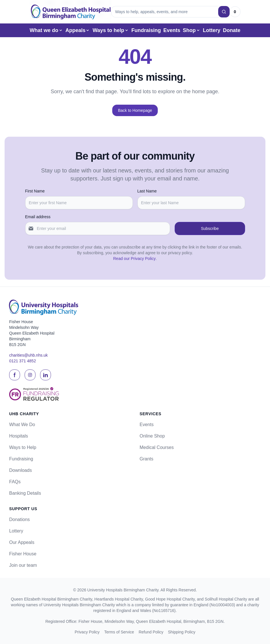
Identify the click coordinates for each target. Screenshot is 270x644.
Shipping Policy (182, 632)
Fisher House (23, 554)
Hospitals (19, 436)
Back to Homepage (135, 110)
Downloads (20, 470)
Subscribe (210, 228)
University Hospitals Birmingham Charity (123, 590)
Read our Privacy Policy (134, 259)
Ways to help (111, 30)
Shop (192, 30)
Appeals (78, 30)
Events (172, 30)
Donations (19, 519)
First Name (35, 191)
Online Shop (152, 436)
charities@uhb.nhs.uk (28, 355)
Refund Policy (151, 632)
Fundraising (146, 30)
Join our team (23, 565)
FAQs (15, 482)
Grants (147, 459)
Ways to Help (23, 447)
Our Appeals (22, 542)
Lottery (211, 30)
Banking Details (25, 493)
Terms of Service (119, 632)
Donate (231, 30)
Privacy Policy (87, 632)
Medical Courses (157, 447)
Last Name (147, 191)
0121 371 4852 (22, 361)
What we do (46, 30)
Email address (38, 217)
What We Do (22, 425)
